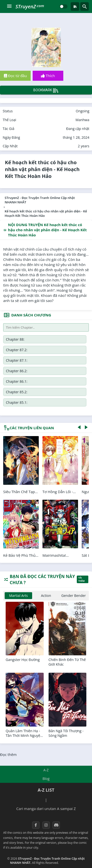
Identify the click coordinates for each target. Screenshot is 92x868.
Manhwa (82, 120)
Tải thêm (81, 579)
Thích (48, 76)
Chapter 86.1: (17, 381)
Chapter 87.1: (17, 360)
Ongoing (83, 111)
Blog (46, 779)
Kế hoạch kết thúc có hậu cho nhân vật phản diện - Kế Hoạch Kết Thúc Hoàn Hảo (42, 169)
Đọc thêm (8, 754)
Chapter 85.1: (17, 402)
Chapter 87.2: (17, 350)
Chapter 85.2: (17, 392)
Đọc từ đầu (15, 76)
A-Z (46, 770)
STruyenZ (30, 6)
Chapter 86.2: (17, 371)
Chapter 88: (15, 339)
